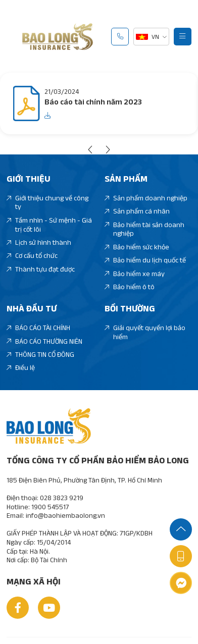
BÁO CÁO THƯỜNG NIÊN (44, 342)
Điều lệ (21, 368)
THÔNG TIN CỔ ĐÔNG (40, 355)
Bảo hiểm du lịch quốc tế (145, 260)
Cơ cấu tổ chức (32, 256)
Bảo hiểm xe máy (135, 274)
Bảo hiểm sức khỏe (137, 247)
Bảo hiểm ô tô (130, 287)
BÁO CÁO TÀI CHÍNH (38, 328)
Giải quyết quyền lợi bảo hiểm (145, 332)
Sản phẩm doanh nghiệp (146, 198)
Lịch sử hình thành (39, 243)
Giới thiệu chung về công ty (47, 203)
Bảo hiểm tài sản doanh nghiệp (144, 229)
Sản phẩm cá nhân (137, 211)
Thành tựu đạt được (41, 270)
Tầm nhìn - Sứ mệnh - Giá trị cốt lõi (49, 225)
